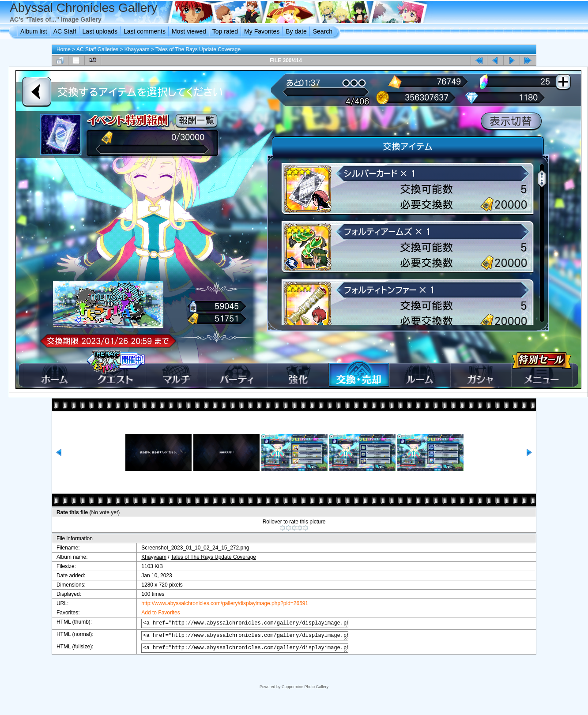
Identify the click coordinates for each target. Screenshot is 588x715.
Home (64, 49)
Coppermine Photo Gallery (305, 687)
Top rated (225, 31)
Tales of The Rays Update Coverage (198, 49)
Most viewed (189, 31)
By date (296, 31)
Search (323, 31)
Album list (34, 31)
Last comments (145, 31)
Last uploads (100, 31)
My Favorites (262, 31)
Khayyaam (137, 49)
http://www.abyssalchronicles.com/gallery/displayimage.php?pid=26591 (218, 603)
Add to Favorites (154, 613)
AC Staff (65, 31)
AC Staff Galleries (97, 49)
